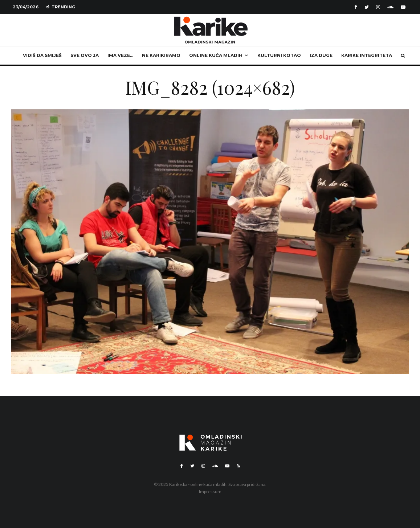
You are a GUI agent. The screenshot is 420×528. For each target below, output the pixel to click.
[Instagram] (378, 7)
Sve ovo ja (85, 55)
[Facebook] (356, 7)
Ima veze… (120, 55)
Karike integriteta (367, 55)
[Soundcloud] (390, 7)
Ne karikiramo (161, 55)
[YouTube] (403, 7)
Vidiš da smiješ (42, 55)
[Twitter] (367, 7)
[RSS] (238, 466)
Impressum (210, 492)
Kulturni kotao (279, 55)
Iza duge (321, 55)
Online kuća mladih (216, 55)
